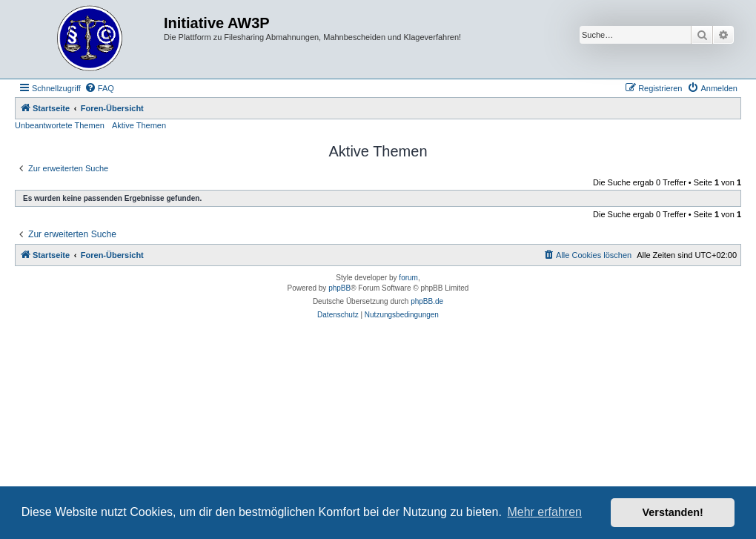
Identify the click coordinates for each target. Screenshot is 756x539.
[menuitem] (99, 88)
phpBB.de (427, 301)
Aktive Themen (139, 125)
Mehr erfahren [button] (544, 512)
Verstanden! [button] (673, 512)
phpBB (339, 288)
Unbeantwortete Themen (60, 125)
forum (408, 278)
